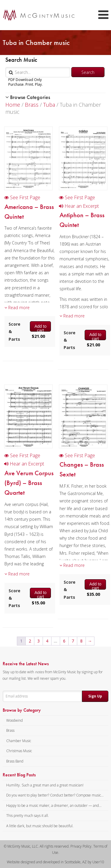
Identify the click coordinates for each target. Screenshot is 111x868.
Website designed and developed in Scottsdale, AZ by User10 (55, 862)
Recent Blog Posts (19, 775)
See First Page (22, 197)
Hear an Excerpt (79, 206)
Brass (32, 105)
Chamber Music (19, 741)
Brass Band (15, 761)
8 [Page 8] (81, 641)
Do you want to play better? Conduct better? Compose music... (55, 795)
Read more (17, 308)
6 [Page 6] (64, 641)
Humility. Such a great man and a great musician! (45, 785)
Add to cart (40, 328)
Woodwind (15, 720)
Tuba (49, 105)
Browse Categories (28, 97)
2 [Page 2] (30, 641)
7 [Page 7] (73, 641)
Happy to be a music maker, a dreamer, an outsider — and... (54, 805)
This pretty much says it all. (28, 816)
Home (13, 105)
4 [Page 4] (47, 641)
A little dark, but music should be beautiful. (40, 826)
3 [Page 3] (38, 641)
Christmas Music (19, 751)
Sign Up (95, 696)
